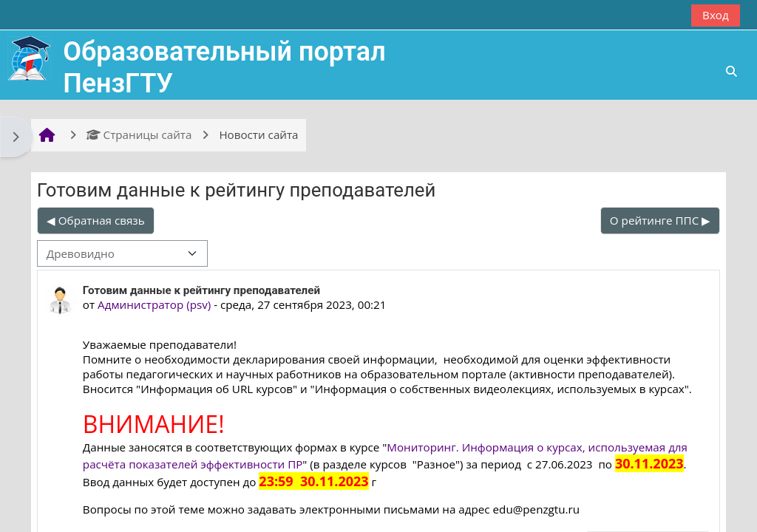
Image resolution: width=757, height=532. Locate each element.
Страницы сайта (139, 134)
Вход (716, 15)
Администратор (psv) (154, 304)
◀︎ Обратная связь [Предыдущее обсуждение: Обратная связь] (96, 220)
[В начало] (29, 57)
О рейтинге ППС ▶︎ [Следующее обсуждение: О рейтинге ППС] (660, 220)
